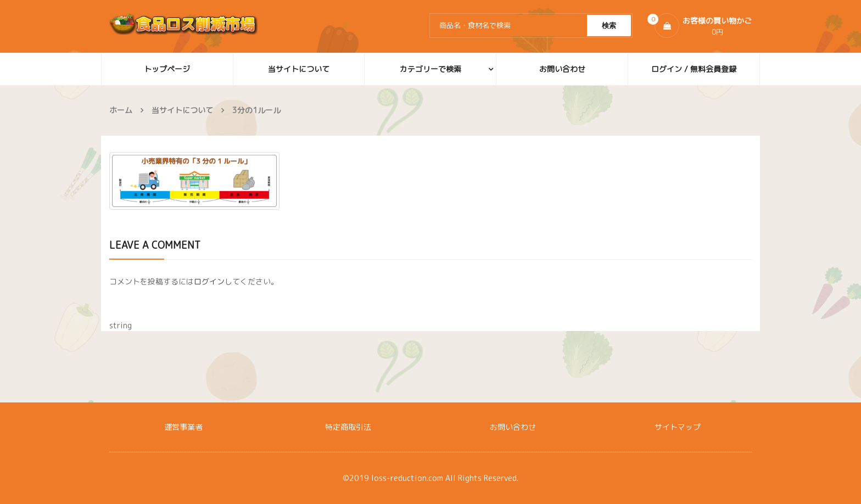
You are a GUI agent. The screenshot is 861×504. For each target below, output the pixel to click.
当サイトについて (182, 110)
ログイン (209, 281)
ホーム (121, 110)
